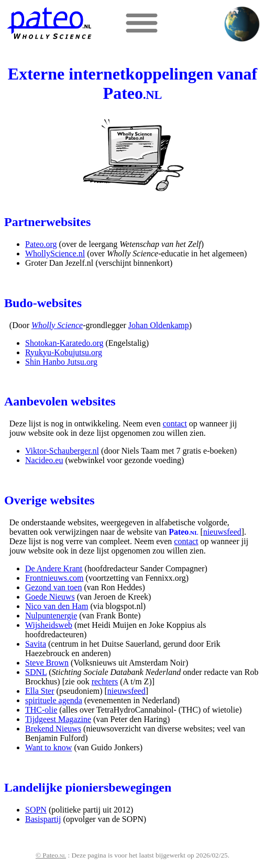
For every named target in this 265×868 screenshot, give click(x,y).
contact (175, 424)
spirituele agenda (54, 700)
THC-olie (41, 710)
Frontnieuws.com (54, 578)
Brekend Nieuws (53, 729)
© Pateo (51, 855)
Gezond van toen (53, 587)
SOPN (36, 810)
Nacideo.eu (44, 460)
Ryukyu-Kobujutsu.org (64, 352)
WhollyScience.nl (55, 253)
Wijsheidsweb (49, 625)
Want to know (48, 747)
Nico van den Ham (57, 606)
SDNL (36, 672)
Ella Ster (40, 691)
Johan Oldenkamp (159, 325)
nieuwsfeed (222, 532)
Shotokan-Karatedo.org (64, 343)
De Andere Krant (54, 568)
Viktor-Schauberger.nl (62, 451)
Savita (36, 644)
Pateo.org (41, 244)
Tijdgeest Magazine (58, 719)
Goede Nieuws (50, 597)
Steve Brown (47, 663)
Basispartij (43, 819)
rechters (105, 681)
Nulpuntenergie (51, 616)
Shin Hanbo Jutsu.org (61, 362)
